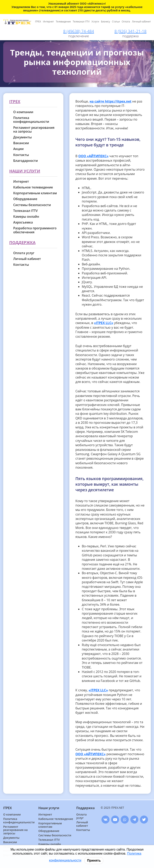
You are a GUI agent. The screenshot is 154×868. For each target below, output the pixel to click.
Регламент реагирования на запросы (34, 130)
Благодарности (25, 161)
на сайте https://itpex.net (111, 101)
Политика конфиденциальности (31, 120)
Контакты (21, 155)
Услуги (95, 22)
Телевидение (63, 22)
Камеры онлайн (26, 217)
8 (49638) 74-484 (79, 31)
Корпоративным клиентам (35, 193)
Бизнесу (106, 22)
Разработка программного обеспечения (35, 230)
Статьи (116, 22)
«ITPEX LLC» (104, 323)
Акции (18, 149)
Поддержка (22, 243)
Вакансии (21, 143)
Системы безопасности (32, 205)
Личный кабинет (141, 22)
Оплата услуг (24, 253)
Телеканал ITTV (81, 22)
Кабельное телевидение (33, 187)
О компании (23, 112)
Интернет (48, 22)
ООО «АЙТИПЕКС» (94, 156)
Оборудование (25, 199)
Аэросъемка (23, 222)
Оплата (126, 22)
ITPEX (38, 22)
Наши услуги (25, 171)
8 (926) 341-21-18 (131, 31)
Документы (22, 137)
